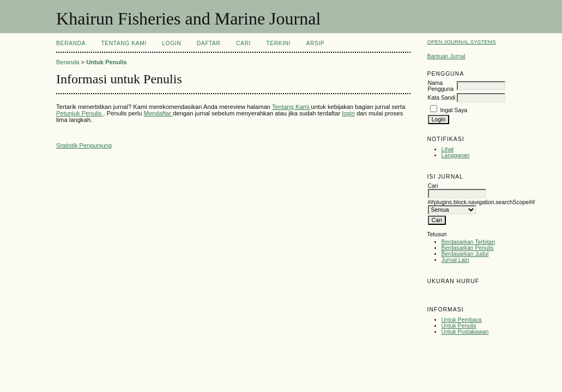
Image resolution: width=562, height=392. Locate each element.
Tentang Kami (123, 43)
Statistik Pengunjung (84, 145)
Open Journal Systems (462, 42)
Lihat (448, 149)
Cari (243, 43)
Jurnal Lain (455, 260)
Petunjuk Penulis (80, 113)
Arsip (316, 43)
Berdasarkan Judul (465, 254)
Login (171, 43)
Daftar (209, 43)
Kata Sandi (442, 98)
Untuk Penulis (459, 326)
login (348, 113)
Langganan (456, 155)
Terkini (278, 43)
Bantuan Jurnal (446, 56)
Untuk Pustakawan (465, 332)
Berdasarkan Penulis (468, 248)
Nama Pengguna (441, 86)
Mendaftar (158, 113)
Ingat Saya (454, 110)
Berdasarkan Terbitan (469, 242)
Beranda (71, 43)
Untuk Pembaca (462, 320)
